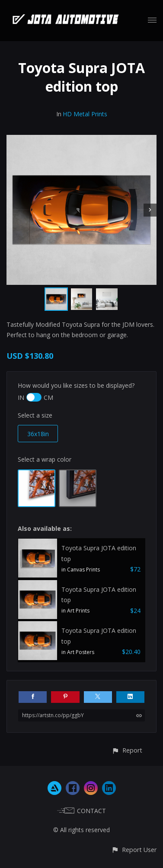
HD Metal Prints (85, 114)
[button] (127, 750)
